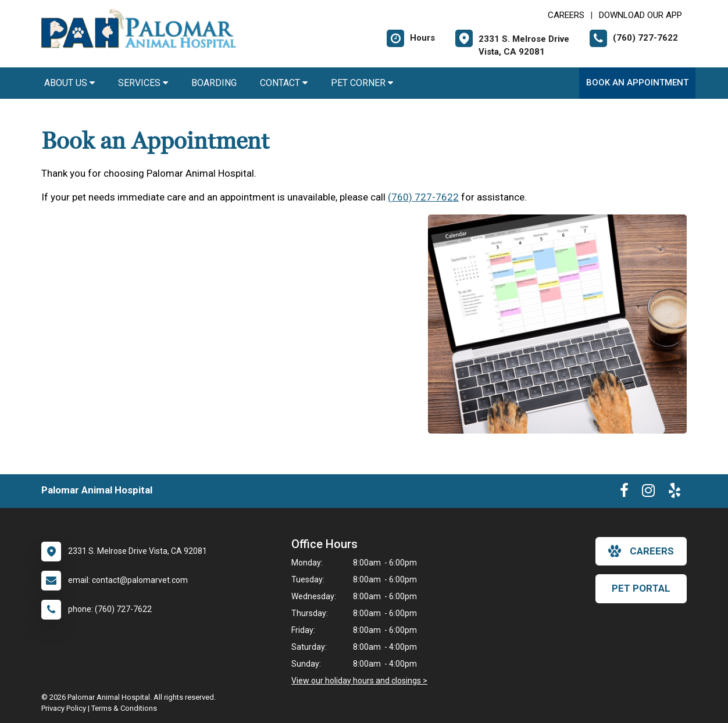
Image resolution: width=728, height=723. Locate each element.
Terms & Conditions (124, 708)
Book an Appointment (637, 83)
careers (641, 551)
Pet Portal (641, 588)
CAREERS (566, 15)
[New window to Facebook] (624, 493)
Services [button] (143, 83)
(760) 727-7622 (423, 197)
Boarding (214, 83)
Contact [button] (284, 83)
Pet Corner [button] (362, 83)
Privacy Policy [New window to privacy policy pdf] (64, 708)
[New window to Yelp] (675, 493)
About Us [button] (69, 83)
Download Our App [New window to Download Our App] (640, 15)
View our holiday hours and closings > (359, 681)
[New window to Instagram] (648, 493)
